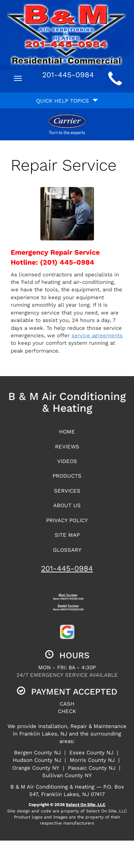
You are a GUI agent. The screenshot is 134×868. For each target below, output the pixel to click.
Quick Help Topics (67, 101)
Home (67, 432)
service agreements (97, 336)
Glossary (67, 550)
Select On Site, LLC (86, 805)
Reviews (67, 447)
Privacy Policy (67, 520)
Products (67, 476)
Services (67, 491)
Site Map (67, 535)
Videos (67, 461)
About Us (67, 505)
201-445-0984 (67, 568)
